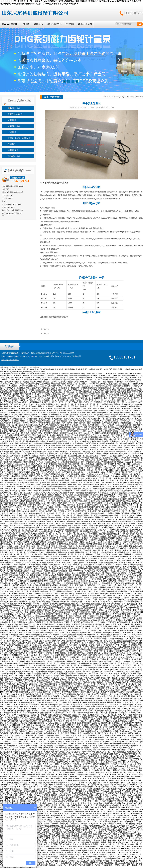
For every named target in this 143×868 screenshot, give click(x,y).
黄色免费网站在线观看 (121, 380)
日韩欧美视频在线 (120, 606)
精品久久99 (60, 417)
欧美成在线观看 (124, 536)
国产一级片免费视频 (130, 604)
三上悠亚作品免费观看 (56, 476)
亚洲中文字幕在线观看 (73, 517)
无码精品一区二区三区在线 (27, 579)
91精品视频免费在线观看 (104, 838)
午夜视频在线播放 (46, 429)
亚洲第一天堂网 (9, 674)
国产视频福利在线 (109, 573)
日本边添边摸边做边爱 (83, 489)
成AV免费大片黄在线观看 (102, 386)
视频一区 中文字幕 (46, 559)
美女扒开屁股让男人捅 (47, 655)
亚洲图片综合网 (100, 651)
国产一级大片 (57, 583)
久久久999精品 (104, 435)
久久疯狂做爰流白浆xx (73, 809)
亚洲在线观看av (53, 801)
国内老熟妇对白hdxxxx (100, 429)
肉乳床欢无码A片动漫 (9, 616)
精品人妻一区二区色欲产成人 (20, 388)
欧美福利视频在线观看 (108, 417)
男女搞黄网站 (133, 641)
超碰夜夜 (80, 851)
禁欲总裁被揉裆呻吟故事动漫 (97, 707)
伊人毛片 (49, 386)
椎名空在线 (79, 818)
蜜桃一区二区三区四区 (112, 398)
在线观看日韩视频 (26, 489)
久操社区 (135, 690)
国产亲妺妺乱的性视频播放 (44, 781)
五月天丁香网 (17, 415)
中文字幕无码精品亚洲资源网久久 (18, 548)
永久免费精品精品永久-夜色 (86, 435)
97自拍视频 (107, 579)
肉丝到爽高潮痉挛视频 (34, 606)
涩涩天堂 (115, 655)
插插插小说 (128, 546)
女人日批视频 (132, 865)
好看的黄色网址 (100, 678)
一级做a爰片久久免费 (126, 787)
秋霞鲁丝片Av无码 (34, 614)
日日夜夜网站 (34, 711)
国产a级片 (30, 396)
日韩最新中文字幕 (72, 532)
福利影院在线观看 (38, 375)
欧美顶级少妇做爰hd (91, 766)
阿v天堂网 (74, 801)
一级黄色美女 (135, 742)
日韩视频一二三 (19, 725)
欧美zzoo (4, 410)
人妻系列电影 (130, 639)
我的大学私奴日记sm (95, 608)
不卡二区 (103, 425)
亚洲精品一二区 (68, 480)
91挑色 (11, 452)
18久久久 (100, 631)
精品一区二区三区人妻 (93, 795)
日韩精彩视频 (67, 635)
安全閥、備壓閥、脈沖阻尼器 (19, 138)
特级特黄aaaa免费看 (16, 606)
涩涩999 (63, 483)
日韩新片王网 (88, 513)
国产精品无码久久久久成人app (63, 633)
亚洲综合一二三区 (11, 760)
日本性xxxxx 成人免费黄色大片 (99, 474)
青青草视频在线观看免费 (18, 503)
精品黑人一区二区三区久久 (77, 384)
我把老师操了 (67, 820)
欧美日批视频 (19, 567)
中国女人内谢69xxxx (61, 851)
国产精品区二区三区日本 (66, 713)
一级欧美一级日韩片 (30, 423)
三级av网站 (41, 758)
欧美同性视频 (58, 672)
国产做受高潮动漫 (22, 425)
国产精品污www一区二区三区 (119, 448)
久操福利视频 (48, 750)
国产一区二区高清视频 (84, 668)
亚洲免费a (111, 532)
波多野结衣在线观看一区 (41, 542)
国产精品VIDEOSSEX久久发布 (42, 425)
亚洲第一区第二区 (74, 766)
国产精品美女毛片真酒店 (79, 698)
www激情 (4, 777)
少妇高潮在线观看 (114, 499)
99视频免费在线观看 (40, 478)
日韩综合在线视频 (49, 474)
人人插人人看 (20, 614)
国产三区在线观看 (103, 670)
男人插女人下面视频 (49, 770)
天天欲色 (17, 698)
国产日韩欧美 (116, 661)
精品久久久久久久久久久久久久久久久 (78, 419)
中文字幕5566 (33, 402)
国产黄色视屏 (39, 676)
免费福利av (77, 715)
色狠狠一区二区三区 (37, 390)
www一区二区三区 (7, 439)
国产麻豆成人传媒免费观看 (44, 417)
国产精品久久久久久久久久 (17, 513)
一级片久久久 (126, 402)
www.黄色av (8, 375)
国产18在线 (83, 645)
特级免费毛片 (39, 380)
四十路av (100, 464)
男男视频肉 (27, 382)
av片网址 (66, 783)
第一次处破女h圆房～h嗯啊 (38, 575)
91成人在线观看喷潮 (28, 501)
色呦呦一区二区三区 (61, 657)
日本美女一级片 (53, 758)
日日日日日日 (32, 674)
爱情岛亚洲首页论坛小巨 (88, 583)
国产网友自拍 (93, 425)
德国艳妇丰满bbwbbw (97, 472)
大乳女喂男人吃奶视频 (78, 596)
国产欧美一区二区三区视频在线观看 (27, 406)
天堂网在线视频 (113, 651)
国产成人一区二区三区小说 (123, 612)
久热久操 (113, 493)
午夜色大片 (137, 456)
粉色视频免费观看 (88, 836)
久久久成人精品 (57, 392)
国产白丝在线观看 (46, 721)
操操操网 (85, 725)
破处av (78, 538)
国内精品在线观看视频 (82, 770)
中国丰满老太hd (28, 608)
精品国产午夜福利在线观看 (58, 520)
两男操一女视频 (40, 520)
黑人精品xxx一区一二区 (46, 573)
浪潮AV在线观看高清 (126, 647)
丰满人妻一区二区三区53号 (48, 462)
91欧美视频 (13, 446)
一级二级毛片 (56, 515)
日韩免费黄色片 (49, 554)
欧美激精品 (105, 756)
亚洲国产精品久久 (106, 375)
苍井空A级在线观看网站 (105, 528)
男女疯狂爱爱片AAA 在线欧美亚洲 (122, 848)
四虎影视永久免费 (118, 861)
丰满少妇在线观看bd (134, 552)
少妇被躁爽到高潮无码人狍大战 (118, 507)
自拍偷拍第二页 (55, 834)
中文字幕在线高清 (106, 583)
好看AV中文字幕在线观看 (125, 672)
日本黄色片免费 (47, 785)
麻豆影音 (36, 548)
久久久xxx (131, 764)
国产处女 (122, 626)
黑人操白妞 (19, 483)
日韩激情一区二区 (64, 573)
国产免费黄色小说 (12, 581)
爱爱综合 (70, 818)
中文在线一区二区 (97, 483)
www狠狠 (135, 458)
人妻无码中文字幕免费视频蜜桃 (130, 581)
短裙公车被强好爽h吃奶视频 (102, 557)
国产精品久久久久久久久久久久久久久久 (26, 404)
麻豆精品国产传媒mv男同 (18, 744)
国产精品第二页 (37, 528)
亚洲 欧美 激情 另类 (92, 692)
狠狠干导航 (5, 758)
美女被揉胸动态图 (132, 382)
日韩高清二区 (51, 659)
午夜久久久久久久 (45, 439)
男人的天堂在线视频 (120, 427)
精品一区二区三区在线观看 (98, 626)
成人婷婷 (12, 544)
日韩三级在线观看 (31, 515)
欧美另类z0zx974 (12, 723)
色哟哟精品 (35, 733)
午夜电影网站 (58, 517)
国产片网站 (9, 435)
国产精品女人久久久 (71, 581)
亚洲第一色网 (92, 563)
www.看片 (15, 433)
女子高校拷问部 (50, 647)
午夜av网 (86, 805)
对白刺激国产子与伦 (128, 421)
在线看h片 (30, 622)
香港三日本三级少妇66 (38, 476)
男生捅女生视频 (113, 534)
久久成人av (45, 719)
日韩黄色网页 (70, 493)
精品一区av (129, 594)
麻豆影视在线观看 (45, 657)
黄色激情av (61, 410)
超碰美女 (42, 659)
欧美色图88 (49, 460)
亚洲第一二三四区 (125, 456)
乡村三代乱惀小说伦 (59, 725)
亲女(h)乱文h (14, 801)
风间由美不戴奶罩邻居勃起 (51, 620)
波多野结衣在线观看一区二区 (65, 622)
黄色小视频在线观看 (129, 752)
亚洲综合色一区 (20, 565)
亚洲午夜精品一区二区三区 (88, 404)
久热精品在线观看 (102, 454)
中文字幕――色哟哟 (41, 604)
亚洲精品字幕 (15, 456)
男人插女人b (136, 390)
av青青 (83, 491)
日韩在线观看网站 (44, 400)
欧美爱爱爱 (107, 501)
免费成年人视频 (6, 639)
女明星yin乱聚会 (114, 408)
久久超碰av (123, 713)
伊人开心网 (39, 394)
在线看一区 (128, 766)
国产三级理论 (37, 497)
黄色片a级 (23, 618)
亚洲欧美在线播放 (14, 719)
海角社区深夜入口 (128, 423)
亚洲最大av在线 (79, 575)
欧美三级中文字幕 (122, 410)
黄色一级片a (122, 600)
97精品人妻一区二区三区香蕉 (90, 540)
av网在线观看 (84, 589)
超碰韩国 (44, 589)
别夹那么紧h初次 (81, 559)
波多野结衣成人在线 (80, 501)
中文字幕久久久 (26, 443)
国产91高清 (107, 721)
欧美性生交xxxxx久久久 (69, 441)
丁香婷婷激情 (104, 563)
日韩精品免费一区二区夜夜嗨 (90, 378)
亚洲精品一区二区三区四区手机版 (33, 801)
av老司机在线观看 (7, 635)
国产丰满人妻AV (68, 727)
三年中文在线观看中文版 (10, 672)
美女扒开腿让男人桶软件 (51, 799)
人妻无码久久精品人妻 (108, 581)
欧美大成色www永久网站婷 (112, 546)
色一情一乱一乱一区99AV (56, 534)
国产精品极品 (54, 789)
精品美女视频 (12, 645)
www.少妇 (64, 700)
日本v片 (131, 452)
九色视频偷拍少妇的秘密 (34, 507)
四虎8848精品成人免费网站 (59, 415)
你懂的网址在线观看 (57, 688)
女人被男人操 (93, 431)
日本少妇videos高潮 (119, 476)
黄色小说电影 (64, 507)
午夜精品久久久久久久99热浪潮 (34, 651)
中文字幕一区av (43, 526)
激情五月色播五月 (55, 495)
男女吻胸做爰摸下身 (43, 672)
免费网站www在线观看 (131, 503)
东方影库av (30, 756)
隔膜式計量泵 (13, 150)
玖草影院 (106, 589)
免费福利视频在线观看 (41, 550)
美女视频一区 (5, 499)
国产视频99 (87, 554)
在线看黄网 (116, 750)
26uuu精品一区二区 (77, 550)
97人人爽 (117, 579)
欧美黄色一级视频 (38, 511)
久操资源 (108, 427)
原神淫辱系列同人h (115, 542)
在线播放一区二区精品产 (29, 431)
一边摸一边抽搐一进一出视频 (116, 744)
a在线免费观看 (136, 694)
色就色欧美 (112, 536)
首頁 (114, 97)
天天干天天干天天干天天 (132, 388)
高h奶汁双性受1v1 (102, 470)
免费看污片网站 (76, 400)
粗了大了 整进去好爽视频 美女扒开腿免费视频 (124, 396)
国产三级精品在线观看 (41, 382)
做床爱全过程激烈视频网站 (11, 412)
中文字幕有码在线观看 (22, 752)
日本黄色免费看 (43, 435)
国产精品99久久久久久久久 (54, 450)
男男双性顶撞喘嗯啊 (111, 795)
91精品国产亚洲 (86, 717)
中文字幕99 (91, 575)
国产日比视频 (66, 678)
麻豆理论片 (28, 569)
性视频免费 (96, 423)
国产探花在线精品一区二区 (100, 655)
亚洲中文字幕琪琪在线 (31, 663)
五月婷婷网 (26, 456)
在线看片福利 (24, 386)
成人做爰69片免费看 (108, 460)
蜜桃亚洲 (80, 505)
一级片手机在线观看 (120, 478)
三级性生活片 (45, 729)
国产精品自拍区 (124, 390)
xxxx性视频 (68, 661)
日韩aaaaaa (41, 616)
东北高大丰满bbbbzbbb (96, 793)
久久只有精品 (5, 458)
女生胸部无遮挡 (74, 487)
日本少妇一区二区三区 (74, 417)
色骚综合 (18, 382)
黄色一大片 (93, 830)
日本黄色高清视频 (43, 633)
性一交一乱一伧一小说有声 (105, 400)
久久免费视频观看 (24, 408)
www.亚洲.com (109, 665)
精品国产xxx (101, 466)
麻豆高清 (91, 785)
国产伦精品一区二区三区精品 (60, 565)
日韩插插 (90, 470)
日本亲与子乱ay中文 (32, 483)
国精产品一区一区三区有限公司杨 (126, 487)
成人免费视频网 (124, 739)
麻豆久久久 (125, 814)
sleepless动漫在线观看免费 (64, 626)
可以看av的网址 (64, 470)
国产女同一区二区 (10, 589)
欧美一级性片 (86, 478)
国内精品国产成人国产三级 (51, 548)
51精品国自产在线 (103, 836)
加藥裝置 (11, 144)
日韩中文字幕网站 (113, 610)
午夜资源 (131, 715)
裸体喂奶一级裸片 (125, 417)
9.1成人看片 (51, 410)
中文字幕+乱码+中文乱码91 (21, 495)
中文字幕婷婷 (47, 594)
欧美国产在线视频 (100, 855)
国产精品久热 (102, 536)
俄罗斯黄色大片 (132, 657)
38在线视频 (11, 577)
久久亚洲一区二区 (29, 526)
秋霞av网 (4, 552)
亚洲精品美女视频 (26, 723)
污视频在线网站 (99, 487)
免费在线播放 (133, 840)
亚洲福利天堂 (62, 674)
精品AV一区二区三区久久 (77, 534)
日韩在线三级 (19, 429)
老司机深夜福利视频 (14, 427)
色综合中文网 (28, 427)
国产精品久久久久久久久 (37, 552)
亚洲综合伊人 (135, 550)
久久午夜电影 (88, 647)
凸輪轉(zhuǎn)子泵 (15, 114)
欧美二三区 (87, 739)
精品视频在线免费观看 (19, 602)
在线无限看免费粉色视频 (104, 668)
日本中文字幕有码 (7, 575)
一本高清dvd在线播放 (13, 670)
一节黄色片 (8, 450)
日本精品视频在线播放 (34, 696)
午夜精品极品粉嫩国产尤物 (132, 375)
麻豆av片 (94, 577)
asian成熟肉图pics (27, 458)
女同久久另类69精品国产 (95, 373)
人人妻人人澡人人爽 (120, 524)
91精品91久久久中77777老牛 (106, 676)
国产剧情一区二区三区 (53, 772)
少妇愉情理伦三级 (77, 707)
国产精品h (121, 587)
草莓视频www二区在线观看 (17, 437)
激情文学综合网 (42, 688)
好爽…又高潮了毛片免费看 (96, 828)
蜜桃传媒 (103, 534)
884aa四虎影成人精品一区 (82, 402)
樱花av (23, 419)
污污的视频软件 (55, 446)
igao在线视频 (60, 752)
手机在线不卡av (103, 694)
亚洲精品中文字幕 (90, 415)
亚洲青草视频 (19, 478)
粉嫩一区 (118, 375)
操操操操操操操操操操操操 (86, 774)
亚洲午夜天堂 (57, 398)
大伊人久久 (122, 715)
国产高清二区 (44, 515)
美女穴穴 (124, 645)
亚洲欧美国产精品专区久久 (118, 789)
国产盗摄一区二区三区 (132, 464)
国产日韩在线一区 (112, 571)
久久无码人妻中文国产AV (31, 668)
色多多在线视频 (88, 528)
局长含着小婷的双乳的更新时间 (97, 661)
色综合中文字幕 (11, 707)
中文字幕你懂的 (60, 408)
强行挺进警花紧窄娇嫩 (17, 373)
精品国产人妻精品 (20, 585)
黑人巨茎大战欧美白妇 (31, 719)
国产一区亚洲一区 (132, 859)
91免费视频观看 (125, 412)
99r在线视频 (88, 705)
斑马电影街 (59, 754)
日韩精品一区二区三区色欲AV (49, 635)
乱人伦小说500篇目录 (64, 472)
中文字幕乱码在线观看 (9, 618)
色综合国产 (113, 713)
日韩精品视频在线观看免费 (110, 404)
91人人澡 (86, 631)
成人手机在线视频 (113, 513)
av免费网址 (100, 797)
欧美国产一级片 (22, 612)
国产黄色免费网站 (77, 507)
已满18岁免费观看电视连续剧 (80, 421)
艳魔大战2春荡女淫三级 (38, 437)
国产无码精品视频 (12, 717)
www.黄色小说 (49, 618)
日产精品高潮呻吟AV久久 (50, 733)
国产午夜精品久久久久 (37, 737)
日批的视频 (64, 396)
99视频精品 (33, 659)
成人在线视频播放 (79, 793)
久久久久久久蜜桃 (31, 655)
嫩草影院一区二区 (91, 417)
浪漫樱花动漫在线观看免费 (109, 820)
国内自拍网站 (5, 515)
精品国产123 (64, 717)
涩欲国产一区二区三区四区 (17, 737)
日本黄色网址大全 (134, 637)
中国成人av (109, 608)
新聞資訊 (38, 24)
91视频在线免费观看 (106, 415)
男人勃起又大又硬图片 (9, 534)
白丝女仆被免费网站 (34, 491)
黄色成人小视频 (45, 742)
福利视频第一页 (131, 378)
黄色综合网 (102, 604)
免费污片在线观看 (36, 513)
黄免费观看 (19, 550)
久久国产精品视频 (78, 470)
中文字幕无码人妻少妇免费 (25, 540)
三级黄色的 (11, 472)
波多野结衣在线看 (98, 768)
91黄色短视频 (60, 760)
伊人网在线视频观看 (86, 437)
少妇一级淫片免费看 (106, 382)
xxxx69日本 (119, 785)
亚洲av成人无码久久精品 (74, 448)
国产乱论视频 (46, 421)
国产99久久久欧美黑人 (70, 542)
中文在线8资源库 (38, 456)
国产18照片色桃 (88, 396)
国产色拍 (52, 501)
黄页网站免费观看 (62, 614)
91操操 (98, 497)
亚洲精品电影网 (89, 787)
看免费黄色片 (119, 696)
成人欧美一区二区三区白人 (77, 509)
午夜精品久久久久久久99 (121, 635)
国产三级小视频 (137, 598)
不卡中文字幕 (130, 526)
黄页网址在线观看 (19, 400)
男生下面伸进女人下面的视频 (88, 522)
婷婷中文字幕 (100, 742)
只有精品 (124, 571)
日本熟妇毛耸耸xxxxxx (29, 532)
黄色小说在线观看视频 (67, 497)
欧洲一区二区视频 (34, 594)
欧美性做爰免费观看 (33, 474)
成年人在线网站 (105, 834)
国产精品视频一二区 (15, 485)
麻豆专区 (135, 412)
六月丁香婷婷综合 (42, 684)
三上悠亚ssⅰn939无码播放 (131, 515)
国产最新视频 (95, 446)
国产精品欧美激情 (93, 567)
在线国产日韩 (105, 624)
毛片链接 (85, 538)
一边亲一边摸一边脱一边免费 (73, 373)
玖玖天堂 (7, 441)
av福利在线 (59, 425)
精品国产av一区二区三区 (83, 651)
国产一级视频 (58, 616)
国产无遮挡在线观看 (9, 448)
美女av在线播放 (91, 530)
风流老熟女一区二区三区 (89, 406)
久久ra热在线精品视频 (93, 637)
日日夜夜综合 (104, 618)
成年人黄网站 (17, 515)
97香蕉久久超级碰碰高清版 (81, 614)
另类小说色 (45, 499)
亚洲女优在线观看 (8, 628)
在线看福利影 (44, 423)
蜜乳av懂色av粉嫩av (128, 822)
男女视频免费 (129, 620)
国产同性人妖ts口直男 (74, 499)
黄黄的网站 (122, 770)
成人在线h (47, 485)
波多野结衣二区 (96, 721)
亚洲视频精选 (101, 396)
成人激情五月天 (134, 476)
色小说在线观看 (15, 423)
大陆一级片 (47, 503)
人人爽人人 (31, 400)
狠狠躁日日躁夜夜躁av (77, 653)
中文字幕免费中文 (21, 631)
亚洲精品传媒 (88, 832)
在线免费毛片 (22, 544)
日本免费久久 (59, 386)
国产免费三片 (44, 581)
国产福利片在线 (125, 842)
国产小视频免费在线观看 (125, 443)
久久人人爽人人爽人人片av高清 (112, 406)
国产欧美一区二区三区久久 (105, 468)
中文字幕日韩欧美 (72, 425)
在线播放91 (37, 649)
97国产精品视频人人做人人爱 (28, 472)
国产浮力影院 (121, 797)
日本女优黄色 (65, 793)
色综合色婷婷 (9, 682)
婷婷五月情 (55, 458)
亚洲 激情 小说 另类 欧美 (33, 450)
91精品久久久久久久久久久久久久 (93, 542)
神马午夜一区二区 (134, 583)
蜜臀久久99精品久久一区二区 (65, 404)
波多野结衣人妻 (57, 382)
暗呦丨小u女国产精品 (49, 690)
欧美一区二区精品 (46, 822)
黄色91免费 (70, 435)
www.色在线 (11, 604)
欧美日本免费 (68, 746)
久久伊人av (100, 565)
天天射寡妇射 (121, 520)
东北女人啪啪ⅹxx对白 (25, 684)
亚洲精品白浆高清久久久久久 (106, 647)
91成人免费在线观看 (32, 499)
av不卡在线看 (10, 522)
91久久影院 (92, 511)
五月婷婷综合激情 (13, 692)
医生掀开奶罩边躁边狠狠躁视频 (78, 524)
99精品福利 (58, 787)
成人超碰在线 (72, 663)
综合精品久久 (85, 441)
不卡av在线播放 (15, 608)
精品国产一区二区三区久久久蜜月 (71, 394)
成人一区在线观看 (79, 573)
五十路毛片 (77, 565)
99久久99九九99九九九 (37, 600)
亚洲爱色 (110, 575)
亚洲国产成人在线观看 (71, 464)
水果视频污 (121, 735)
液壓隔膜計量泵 (14, 126)
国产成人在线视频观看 (20, 793)
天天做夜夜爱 (10, 487)
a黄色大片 (58, 559)
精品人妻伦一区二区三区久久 (130, 495)
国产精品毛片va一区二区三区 (113, 446)
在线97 (23, 491)
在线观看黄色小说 (42, 458)
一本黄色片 (133, 468)
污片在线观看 (113, 705)
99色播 (23, 581)
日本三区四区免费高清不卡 (29, 705)
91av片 (21, 616)
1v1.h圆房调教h (55, 569)
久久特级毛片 (119, 824)
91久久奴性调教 (87, 380)
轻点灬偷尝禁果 (62, 596)
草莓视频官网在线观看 (44, 682)
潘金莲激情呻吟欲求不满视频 (72, 676)
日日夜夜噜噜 (52, 388)
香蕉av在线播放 (18, 468)
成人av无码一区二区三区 (67, 561)
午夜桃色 (68, 454)
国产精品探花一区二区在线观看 (38, 398)
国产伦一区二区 (65, 402)
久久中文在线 (126, 610)
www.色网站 (118, 526)
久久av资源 (126, 404)
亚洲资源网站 (36, 557)
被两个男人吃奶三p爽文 (123, 433)
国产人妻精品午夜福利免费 (119, 674)
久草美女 (90, 468)
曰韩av (137, 612)
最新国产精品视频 (92, 505)
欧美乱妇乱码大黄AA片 (119, 454)
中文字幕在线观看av (132, 707)
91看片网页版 (78, 443)
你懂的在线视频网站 (51, 396)
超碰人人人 (133, 429)
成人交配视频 (87, 657)
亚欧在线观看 (31, 468)
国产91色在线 (77, 415)
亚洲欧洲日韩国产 (66, 795)
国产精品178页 (47, 598)
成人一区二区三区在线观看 (43, 408)
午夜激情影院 (125, 386)
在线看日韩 (4, 497)
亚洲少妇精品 (59, 848)
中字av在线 (127, 522)
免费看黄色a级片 (17, 538)
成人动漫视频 (12, 571)
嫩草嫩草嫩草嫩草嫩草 (113, 464)
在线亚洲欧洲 (88, 400)
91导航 (122, 559)
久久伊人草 (55, 637)
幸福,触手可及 (38, 384)
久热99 (30, 795)
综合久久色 (77, 863)
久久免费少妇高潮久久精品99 (76, 382)
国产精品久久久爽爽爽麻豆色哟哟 (104, 390)
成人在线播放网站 (68, 696)
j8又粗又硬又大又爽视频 (100, 719)
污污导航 (69, 476)
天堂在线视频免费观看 (56, 452)
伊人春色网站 (120, 575)
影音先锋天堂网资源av (37, 522)
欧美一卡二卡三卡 (132, 470)
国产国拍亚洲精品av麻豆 (131, 513)
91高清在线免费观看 (111, 783)
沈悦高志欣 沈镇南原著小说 (57, 375)
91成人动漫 (41, 626)
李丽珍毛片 (131, 561)
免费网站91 (83, 641)
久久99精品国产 (107, 672)
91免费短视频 (105, 635)
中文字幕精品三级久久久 (97, 779)
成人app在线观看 (30, 452)
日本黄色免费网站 (119, 489)
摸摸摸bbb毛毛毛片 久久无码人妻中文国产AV (18, 633)
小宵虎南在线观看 (63, 466)
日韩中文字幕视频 (113, 742)
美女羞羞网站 (20, 398)
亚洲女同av (97, 489)
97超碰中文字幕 (74, 725)
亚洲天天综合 (32, 559)
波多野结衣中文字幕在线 (57, 546)
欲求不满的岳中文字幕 (131, 807)
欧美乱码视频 (80, 462)
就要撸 (33, 758)
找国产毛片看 (102, 643)
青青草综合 (65, 589)
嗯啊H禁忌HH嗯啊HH (20, 754)
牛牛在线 (51, 840)
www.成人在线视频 (118, 589)
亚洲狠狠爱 (25, 433)
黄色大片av (124, 480)
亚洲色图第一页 (21, 390)
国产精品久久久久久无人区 (26, 439)
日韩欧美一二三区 (37, 386)
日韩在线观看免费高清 (115, 462)
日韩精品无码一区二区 (28, 762)
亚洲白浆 (65, 859)
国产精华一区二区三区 (52, 692)
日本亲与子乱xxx (57, 711)
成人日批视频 (9, 540)
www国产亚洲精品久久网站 (113, 378)
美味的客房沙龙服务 (117, 684)
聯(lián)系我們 (85, 24)
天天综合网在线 (7, 398)
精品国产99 (113, 495)
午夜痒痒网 (112, 855)
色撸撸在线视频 (87, 388)
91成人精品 (35, 446)
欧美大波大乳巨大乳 (116, 491)
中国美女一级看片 (122, 550)
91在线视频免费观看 (104, 433)
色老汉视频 (59, 429)
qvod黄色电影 (100, 548)
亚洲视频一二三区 (74, 485)
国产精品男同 (90, 448)
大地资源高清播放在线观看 (29, 589)
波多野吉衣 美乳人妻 (80, 624)
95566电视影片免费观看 (116, 466)
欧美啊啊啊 (58, 579)
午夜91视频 (115, 437)
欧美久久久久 (21, 575)
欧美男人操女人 (64, 659)
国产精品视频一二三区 (97, 532)
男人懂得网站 (128, 544)
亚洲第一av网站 (51, 394)
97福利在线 (108, 803)
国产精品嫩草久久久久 (116, 828)
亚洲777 (8, 587)
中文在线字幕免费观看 (19, 476)
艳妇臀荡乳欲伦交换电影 (62, 443)
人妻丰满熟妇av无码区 (21, 727)
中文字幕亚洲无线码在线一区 (117, 373)
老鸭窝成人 (49, 754)
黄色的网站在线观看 (22, 542)
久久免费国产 (63, 857)
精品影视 (138, 631)
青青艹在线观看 (30, 678)
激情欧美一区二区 (101, 727)
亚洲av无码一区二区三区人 (129, 760)
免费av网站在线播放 (81, 577)
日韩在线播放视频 (113, 392)
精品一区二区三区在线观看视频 (75, 398)
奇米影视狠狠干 (45, 836)
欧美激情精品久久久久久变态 (66, 460)
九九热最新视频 (80, 594)
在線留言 (70, 24)
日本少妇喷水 (35, 793)
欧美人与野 (50, 863)
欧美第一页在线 (31, 657)
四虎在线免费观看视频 (120, 554)
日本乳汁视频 (60, 378)
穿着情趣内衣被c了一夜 (53, 433)
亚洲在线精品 (135, 478)
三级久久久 (5, 517)
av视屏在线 (102, 499)
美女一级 (129, 474)
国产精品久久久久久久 (125, 419)
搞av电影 (107, 659)
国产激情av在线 (18, 396)
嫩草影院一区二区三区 (65, 456)
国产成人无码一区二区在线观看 (83, 466)
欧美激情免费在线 (107, 509)
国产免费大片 (24, 446)
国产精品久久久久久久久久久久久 (128, 686)
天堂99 (109, 487)
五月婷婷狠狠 (68, 772)
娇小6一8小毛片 (6, 647)
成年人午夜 (106, 585)
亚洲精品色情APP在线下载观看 (91, 544)
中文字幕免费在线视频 (19, 524)
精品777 (28, 478)
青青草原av (134, 441)
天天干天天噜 (67, 423)
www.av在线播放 (83, 606)
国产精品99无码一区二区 (77, 431)
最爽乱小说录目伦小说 (130, 618)
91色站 (50, 412)
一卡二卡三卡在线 (92, 450)
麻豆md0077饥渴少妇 (48, 470)
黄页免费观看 (64, 388)
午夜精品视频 (6, 394)
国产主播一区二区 (101, 600)
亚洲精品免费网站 (132, 406)
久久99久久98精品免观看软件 (28, 480)
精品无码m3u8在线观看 (120, 670)
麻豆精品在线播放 (64, 427)
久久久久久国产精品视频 (38, 631)
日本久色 (52, 596)
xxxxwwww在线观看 (24, 604)
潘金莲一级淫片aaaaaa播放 (73, 571)
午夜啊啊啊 (71, 522)
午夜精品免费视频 (65, 694)
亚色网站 (4, 373)
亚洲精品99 (42, 452)
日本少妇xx (72, 408)
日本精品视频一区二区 (32, 735)
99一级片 (84, 532)
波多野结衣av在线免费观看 (15, 559)
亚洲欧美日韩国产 (76, 530)
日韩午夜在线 (106, 394)
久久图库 (44, 446)
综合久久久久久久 (7, 390)
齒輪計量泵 (12, 120)
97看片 (19, 454)
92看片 (99, 783)
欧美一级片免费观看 (90, 715)
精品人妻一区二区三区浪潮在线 (23, 441)
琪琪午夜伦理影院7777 (77, 375)
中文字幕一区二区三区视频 (52, 591)
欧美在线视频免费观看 (37, 585)
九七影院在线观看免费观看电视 (42, 760)
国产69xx (71, 840)
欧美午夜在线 (26, 384)
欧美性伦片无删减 (119, 840)
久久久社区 (109, 550)
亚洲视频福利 (115, 441)
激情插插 (18, 735)
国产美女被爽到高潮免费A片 (125, 668)
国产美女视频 (57, 419)
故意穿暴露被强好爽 (16, 739)
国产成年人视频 (53, 737)
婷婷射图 (57, 373)
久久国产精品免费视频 (104, 865)
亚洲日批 (89, 649)
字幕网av (118, 528)
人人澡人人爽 (43, 448)
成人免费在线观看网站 (96, 594)
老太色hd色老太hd (24, 509)
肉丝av (30, 373)
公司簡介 (26, 24)
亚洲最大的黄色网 (58, 499)
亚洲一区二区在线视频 (103, 801)
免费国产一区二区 (98, 610)
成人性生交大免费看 (126, 631)
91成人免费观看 (66, 575)
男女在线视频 (48, 404)
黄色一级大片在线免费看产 (26, 635)
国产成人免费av (37, 433)
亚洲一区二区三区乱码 (15, 731)
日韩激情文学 (40, 723)
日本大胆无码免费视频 (73, 787)
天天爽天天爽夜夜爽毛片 (25, 682)
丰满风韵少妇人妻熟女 (129, 394)
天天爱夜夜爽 (61, 384)
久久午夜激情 (59, 721)
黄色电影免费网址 (100, 408)
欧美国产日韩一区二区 (49, 402)
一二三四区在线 (131, 655)
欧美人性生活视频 (56, 855)
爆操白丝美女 (133, 489)
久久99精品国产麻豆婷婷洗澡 (91, 458)
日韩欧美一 (104, 456)
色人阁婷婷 (47, 406)
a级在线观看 (103, 723)
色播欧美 (63, 487)
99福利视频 (11, 402)
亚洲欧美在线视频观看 (111, 423)
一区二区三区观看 (84, 386)
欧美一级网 (15, 443)
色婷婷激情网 (114, 515)
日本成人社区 (22, 402)
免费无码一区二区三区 (71, 491)
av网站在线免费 (56, 581)
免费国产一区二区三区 (116, 472)
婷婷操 (133, 507)
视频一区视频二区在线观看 (111, 522)
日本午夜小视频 (33, 563)
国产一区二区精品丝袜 (21, 661)
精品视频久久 (80, 468)
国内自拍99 (84, 392)
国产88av (37, 795)
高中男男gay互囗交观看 (66, 505)
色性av (48, 380)
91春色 (50, 626)
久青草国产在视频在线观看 (37, 565)
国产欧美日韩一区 (67, 680)
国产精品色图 (76, 528)
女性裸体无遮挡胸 (117, 505)
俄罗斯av (7, 433)
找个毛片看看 (132, 653)
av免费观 (71, 468)
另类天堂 (116, 386)
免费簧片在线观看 (46, 532)
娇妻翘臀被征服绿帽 (65, 655)
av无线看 (27, 485)
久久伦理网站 (137, 659)
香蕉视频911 (126, 392)
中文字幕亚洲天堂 (64, 501)
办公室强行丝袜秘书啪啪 (58, 437)
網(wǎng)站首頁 (10, 24)
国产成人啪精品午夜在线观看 (48, 678)
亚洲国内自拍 (137, 614)
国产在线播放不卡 (93, 602)
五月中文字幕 (9, 591)
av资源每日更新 (32, 429)
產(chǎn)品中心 (54, 24)
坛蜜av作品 (135, 554)
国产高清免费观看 (130, 567)
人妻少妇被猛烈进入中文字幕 (41, 814)
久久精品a (130, 530)
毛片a (54, 400)
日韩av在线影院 (101, 705)
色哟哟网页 (104, 569)
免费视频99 (75, 388)
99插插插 (103, 443)
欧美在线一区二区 (47, 567)
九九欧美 (138, 633)
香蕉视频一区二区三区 (19, 766)
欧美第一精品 (22, 768)
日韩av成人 (126, 661)
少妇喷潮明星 (22, 620)
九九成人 (109, 729)
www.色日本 (18, 450)
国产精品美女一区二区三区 (50, 563)
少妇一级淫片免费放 (64, 863)
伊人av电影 (94, 624)
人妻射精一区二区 (54, 600)
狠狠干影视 (91, 495)
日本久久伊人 (22, 577)
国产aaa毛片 (82, 569)
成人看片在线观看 (131, 483)
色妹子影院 (122, 460)
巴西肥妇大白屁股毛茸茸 (64, 785)
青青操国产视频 (105, 830)
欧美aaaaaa (134, 758)
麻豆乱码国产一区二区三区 (131, 663)
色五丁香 (125, 441)
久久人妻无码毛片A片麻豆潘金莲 (36, 454)
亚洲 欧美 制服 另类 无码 (33, 670)
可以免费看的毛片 (33, 713)
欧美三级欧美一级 (10, 624)
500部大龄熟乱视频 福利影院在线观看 (114, 450)
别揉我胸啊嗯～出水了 (129, 501)
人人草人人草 (84, 390)
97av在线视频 (12, 386)
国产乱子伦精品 (58, 380)
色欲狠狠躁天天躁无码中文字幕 (76, 750)
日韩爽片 (50, 522)
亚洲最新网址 (68, 489)
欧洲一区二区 (131, 491)
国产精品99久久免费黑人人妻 (48, 441)
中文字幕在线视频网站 (103, 380)
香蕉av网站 (111, 628)
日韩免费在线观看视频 (54, 390)
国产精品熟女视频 (67, 705)
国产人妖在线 (72, 483)
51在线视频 (119, 608)
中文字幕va (94, 384)
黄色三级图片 (68, 559)
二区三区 (46, 392)
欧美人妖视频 (63, 690)
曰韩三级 (68, 429)
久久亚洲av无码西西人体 (82, 427)
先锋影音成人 (9, 550)
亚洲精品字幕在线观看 (122, 622)
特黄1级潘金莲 (68, 446)
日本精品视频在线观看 (17, 867)
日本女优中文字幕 (12, 803)
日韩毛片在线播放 (117, 470)
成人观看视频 (125, 705)
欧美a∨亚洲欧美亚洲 (24, 380)
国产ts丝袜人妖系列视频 (109, 384)
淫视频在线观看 (33, 421)
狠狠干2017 (8, 637)
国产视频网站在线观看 (59, 779)
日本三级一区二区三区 (131, 398)
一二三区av (83, 526)
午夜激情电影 (54, 589)
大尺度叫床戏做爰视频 (102, 554)
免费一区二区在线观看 (73, 616)
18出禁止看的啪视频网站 (111, 754)
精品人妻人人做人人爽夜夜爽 (12, 378)
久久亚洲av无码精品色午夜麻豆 (44, 530)
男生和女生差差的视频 (53, 464)
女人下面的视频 (70, 865)
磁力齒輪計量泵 (14, 156)
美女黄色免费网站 (19, 594)
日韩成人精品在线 (110, 412)
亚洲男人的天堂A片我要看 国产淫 (94, 709)
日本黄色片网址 (121, 415)
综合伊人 (59, 567)
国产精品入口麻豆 (70, 433)
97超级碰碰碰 (60, 522)
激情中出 (18, 452)
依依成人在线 (40, 639)
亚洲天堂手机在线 (50, 497)
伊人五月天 (9, 382)
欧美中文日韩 (94, 509)
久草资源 (116, 394)
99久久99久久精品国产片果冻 (112, 746)
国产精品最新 (115, 618)
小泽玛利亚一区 (136, 532)
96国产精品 (50, 456)
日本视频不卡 (100, 513)
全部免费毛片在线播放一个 (127, 400)
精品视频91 (28, 649)
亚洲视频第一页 (113, 402)
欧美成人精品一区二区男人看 (32, 587)
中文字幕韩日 (63, 585)
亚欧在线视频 (5, 583)
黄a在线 (111, 443)
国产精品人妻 (18, 657)
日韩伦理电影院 (50, 587)
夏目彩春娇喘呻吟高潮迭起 (23, 394)
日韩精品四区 (66, 764)
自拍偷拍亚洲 (15, 787)
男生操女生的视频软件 (52, 571)
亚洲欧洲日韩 (42, 501)
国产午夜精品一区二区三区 (120, 431)
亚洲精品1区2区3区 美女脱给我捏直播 (106, 503)
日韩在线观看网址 (26, 676)
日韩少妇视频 (121, 548)
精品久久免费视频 (51, 844)
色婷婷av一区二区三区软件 (105, 419)
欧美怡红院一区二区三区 (43, 373)
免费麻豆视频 (136, 674)
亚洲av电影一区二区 (91, 635)
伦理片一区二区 (68, 563)
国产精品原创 (47, 851)
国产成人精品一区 (71, 392)
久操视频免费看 (64, 647)
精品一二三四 (106, 485)
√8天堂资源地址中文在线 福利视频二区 (44, 577)
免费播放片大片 (46, 628)
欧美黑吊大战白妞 (96, 645)
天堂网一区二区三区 (108, 826)
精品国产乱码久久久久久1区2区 (53, 524)
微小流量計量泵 (14, 108)
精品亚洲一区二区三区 (47, 674)
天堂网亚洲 (57, 439)
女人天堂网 (125, 439)
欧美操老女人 (30, 616)
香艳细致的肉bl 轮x (12, 668)
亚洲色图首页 (38, 509)
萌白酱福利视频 (66, 577)
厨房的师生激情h (18, 622)
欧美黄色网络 (49, 466)
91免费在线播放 (81, 785)
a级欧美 (62, 686)
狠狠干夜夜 (32, 505)
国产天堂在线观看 (88, 464)
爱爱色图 (81, 744)
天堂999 (33, 661)
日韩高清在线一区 (80, 820)
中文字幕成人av (127, 698)
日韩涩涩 (133, 789)
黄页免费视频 (49, 752)
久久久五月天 (95, 711)
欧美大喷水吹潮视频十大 (131, 754)
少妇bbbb (55, 680)
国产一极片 (21, 470)
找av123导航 (98, 803)
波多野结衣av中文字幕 (33, 538)
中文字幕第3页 (55, 478)
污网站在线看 (93, 569)
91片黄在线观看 (106, 824)
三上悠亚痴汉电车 (33, 598)
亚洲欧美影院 (97, 412)
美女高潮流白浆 (90, 851)
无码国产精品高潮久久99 (101, 524)
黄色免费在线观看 (36, 766)
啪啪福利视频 (75, 396)
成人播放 (113, 456)
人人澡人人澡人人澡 (79, 735)
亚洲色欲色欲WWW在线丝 (44, 816)
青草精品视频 (70, 606)
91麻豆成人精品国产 (97, 392)
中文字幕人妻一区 (116, 707)
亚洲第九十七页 (100, 402)
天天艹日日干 (65, 735)
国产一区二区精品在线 (51, 557)
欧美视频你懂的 (68, 600)
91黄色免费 (130, 824)
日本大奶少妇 (90, 670)
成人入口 (74, 783)
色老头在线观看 (45, 419)
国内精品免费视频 (7, 466)
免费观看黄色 (133, 717)
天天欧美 (83, 425)
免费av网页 (131, 857)
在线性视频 (102, 857)
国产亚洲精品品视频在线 (46, 624)
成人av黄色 (90, 696)
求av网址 (110, 410)
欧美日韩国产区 (48, 614)
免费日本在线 (24, 707)
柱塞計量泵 (12, 132)
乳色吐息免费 (118, 485)
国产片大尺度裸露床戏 (31, 777)
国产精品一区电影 (72, 380)
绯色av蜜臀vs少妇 (81, 472)
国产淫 (53, 526)
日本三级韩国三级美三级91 (116, 452)
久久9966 (135, 404)
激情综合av (18, 462)
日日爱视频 (92, 382)
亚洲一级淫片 (39, 460)
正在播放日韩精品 (19, 421)
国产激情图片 (115, 727)
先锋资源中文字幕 (55, 709)
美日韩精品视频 (22, 596)
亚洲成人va (73, 437)
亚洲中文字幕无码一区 (85, 410)
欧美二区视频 (29, 639)
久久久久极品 (76, 513)
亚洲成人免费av (35, 503)
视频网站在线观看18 (55, 552)
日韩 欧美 (16, 458)
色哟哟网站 (74, 717)
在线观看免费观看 (37, 612)
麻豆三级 (113, 600)
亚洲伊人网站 (86, 803)
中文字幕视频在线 (41, 569)
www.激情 (26, 511)
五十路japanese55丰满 (129, 437)
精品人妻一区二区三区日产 (19, 554)
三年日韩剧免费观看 (60, 421)
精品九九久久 (17, 499)
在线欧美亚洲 (32, 867)
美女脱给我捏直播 (92, 394)
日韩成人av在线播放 (11, 419)
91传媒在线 (26, 497)
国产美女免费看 (111, 631)
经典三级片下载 (90, 499)
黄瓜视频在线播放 (17, 517)
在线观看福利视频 (39, 388)
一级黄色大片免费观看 (113, 616)
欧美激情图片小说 (69, 569)
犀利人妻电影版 (106, 526)
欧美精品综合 (133, 520)
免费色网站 (11, 684)
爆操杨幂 (137, 766)
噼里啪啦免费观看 (131, 746)
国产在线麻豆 (94, 526)
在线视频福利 (93, 375)
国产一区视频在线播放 (129, 783)
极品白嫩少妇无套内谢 (134, 446)
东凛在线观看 (103, 493)
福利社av (38, 396)
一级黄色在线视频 (66, 462)
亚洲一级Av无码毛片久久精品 (59, 610)
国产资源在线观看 (56, 756)
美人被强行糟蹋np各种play (59, 797)
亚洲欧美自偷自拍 (123, 540)
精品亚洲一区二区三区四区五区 (86, 456)
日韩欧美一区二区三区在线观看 (120, 425)
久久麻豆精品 (132, 803)
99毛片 (92, 698)
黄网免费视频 (124, 384)
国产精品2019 (81, 626)
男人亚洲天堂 (80, 495)
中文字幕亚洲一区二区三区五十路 (53, 431)
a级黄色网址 (49, 384)
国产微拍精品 (25, 410)
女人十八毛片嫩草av (76, 700)
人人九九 (87, 557)
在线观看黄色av (55, 480)
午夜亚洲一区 (125, 598)
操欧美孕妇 (71, 410)
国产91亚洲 (121, 628)
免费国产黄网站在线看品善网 (50, 783)
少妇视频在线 (121, 811)
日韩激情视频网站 (102, 437)
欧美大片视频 (63, 530)
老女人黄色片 (17, 460)
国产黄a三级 (8, 542)
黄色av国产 (15, 501)
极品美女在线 (72, 378)
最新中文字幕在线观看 (82, 476)
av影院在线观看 (15, 789)
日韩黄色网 (126, 690)
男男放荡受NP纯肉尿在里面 (16, 536)
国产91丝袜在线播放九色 (62, 503)
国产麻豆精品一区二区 (94, 811)
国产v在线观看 (109, 520)
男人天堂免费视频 (7, 530)
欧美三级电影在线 (57, 853)
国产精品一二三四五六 (60, 536)
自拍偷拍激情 (32, 419)
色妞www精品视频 (90, 777)
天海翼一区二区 (75, 857)
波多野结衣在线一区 (22, 375)
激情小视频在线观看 (53, 489)
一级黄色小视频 (124, 458)
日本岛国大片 (92, 622)
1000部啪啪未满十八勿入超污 (78, 452)
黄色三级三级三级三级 (50, 483)
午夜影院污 (74, 690)
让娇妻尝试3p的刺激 (40, 855)
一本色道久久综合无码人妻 (98, 772)
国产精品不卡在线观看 (127, 851)
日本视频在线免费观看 (98, 807)
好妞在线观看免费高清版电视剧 (75, 579)
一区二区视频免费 (32, 628)
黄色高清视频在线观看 (112, 649)
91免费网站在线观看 (38, 840)
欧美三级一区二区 (15, 649)
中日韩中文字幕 (27, 417)
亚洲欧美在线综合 (101, 633)
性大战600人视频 (71, 583)
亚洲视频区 (23, 711)
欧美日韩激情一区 (82, 680)
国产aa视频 (93, 723)
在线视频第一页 (118, 474)
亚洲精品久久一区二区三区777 (82, 628)
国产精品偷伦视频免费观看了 (95, 789)
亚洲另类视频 (115, 577)
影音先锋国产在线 (85, 859)
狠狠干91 (81, 561)
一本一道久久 (42, 820)
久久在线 (96, 746)
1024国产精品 (36, 554)
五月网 (118, 690)
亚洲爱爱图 (121, 530)
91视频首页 (37, 641)
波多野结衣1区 (43, 727)
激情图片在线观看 (128, 750)
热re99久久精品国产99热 (20, 557)
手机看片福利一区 (39, 410)
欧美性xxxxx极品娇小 (87, 433)
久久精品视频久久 (37, 561)
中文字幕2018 (137, 392)
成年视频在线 (100, 410)
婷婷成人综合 (15, 526)
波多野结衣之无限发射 (114, 483)
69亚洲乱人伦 (98, 421)
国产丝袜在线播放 (81, 655)
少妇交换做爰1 (6, 585)
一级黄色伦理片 (106, 606)
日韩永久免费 (76, 647)
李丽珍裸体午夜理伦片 (81, 684)
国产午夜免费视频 (71, 855)
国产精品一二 (37, 485)
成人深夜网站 (122, 468)
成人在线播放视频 (64, 624)
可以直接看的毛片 (21, 680)
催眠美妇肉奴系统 (43, 725)
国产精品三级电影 (112, 421)
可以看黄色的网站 (27, 688)
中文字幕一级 (63, 400)
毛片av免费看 (15, 497)
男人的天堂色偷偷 (131, 591)
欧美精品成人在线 (70, 731)
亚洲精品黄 (8, 567)
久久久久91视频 (78, 612)
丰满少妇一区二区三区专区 (83, 454)
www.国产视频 (21, 505)
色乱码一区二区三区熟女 (23, 493)
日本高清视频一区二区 (86, 497)
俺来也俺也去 (62, 474)
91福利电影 (82, 865)
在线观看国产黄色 (73, 688)
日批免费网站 (98, 427)
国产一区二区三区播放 (81, 429)
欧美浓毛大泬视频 (107, 552)
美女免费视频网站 (120, 801)
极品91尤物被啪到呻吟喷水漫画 (121, 818)
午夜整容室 (80, 696)
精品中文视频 (107, 696)
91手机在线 (48, 528)
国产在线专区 (63, 587)
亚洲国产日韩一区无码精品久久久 (98, 612)
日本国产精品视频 (92, 443)
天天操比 (16, 587)
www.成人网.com (128, 768)
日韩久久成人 (86, 487)
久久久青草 (123, 676)
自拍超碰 (116, 501)
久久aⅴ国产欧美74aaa (98, 515)
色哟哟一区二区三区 (65, 807)
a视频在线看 (30, 378)
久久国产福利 (32, 748)
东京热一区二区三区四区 (131, 408)
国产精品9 (133, 571)
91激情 (128, 587)
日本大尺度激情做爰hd (89, 690)
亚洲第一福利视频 (22, 528)
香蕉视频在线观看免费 (103, 388)
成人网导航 (117, 388)
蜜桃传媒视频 (94, 791)
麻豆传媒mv (91, 491)
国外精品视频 (93, 439)
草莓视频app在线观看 (29, 803)
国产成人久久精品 (71, 390)
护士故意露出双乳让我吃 (96, 462)
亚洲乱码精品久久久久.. (45, 378)
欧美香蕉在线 (43, 853)
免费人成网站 (84, 483)
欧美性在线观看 (83, 598)
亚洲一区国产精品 (77, 585)
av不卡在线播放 (28, 698)
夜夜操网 (91, 735)
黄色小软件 (23, 624)
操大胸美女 (107, 489)
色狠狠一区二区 (12, 762)
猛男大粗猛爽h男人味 (69, 540)
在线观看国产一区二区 (25, 487)
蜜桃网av (20, 628)
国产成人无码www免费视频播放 (43, 826)
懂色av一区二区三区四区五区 (114, 637)
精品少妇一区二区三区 (71, 478)
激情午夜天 (104, 505)
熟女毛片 (92, 536)
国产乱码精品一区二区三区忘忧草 (65, 406)
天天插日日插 (86, 423)
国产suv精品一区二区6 (118, 772)
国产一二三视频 (85, 587)
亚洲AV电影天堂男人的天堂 (71, 557)
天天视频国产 (132, 460)
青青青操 (4, 554)
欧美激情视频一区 (59, 485)
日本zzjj (44, 412)
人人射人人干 (70, 386)
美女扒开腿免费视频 (72, 552)
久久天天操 (14, 598)
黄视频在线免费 (30, 462)
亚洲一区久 (28, 460)
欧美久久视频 (68, 495)
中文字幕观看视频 (21, 392)
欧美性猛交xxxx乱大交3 (47, 505)
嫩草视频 (12, 779)
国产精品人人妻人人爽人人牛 (79, 412)
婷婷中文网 (119, 382)
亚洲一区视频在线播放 (132, 528)
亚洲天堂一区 (130, 505)
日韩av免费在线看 (128, 534)
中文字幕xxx (110, 797)
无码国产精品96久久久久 (95, 571)
